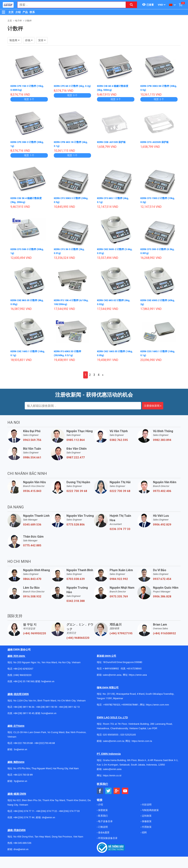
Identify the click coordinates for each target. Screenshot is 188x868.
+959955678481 (130, 702)
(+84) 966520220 (22, 673)
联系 (32, 12)
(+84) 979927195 (121, 631)
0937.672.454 (162, 577)
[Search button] (131, 5)
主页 (11, 12)
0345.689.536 (32, 522)
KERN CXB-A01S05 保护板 (113, 142)
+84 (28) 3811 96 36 (24, 705)
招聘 (144, 830)
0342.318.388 (76, 599)
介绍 (18, 12)
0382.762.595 (119, 438)
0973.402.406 (162, 489)
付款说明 (146, 802)
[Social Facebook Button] (100, 789)
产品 (25, 12)
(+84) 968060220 (78, 636)
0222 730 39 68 (77, 489)
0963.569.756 (32, 438)
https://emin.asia (138, 673)
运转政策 (146, 813)
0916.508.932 (32, 594)
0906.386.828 (162, 594)
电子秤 (18, 21)
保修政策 (146, 819)
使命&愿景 (103, 830)
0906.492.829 (162, 522)
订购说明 (103, 825)
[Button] (4, 12)
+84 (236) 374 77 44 (24, 815)
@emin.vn (22, 779)
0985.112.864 (76, 438)
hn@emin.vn (48, 679)
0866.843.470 (32, 577)
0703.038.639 (76, 577)
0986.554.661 (32, 455)
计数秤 (28, 21)
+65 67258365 (134, 666)
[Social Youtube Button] (125, 789)
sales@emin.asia (112, 673)
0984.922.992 (119, 577)
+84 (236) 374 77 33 (69, 809)
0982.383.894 (162, 438)
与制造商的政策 (150, 808)
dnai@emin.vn (21, 847)
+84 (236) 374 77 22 (47, 809)
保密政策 (103, 808)
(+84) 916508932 (164, 631)
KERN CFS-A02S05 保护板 (156, 142)
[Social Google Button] (117, 789)
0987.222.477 (76, 455)
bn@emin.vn (21, 747)
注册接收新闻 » (153, 403)
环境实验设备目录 (107, 836)
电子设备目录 (105, 819)
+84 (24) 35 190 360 (24, 679)
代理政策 (146, 825)
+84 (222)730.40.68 (45, 741)
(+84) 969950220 (35, 631)
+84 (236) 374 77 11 (24, 809)
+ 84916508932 (111, 666)
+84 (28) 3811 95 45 (24, 711)
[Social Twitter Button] (108, 789)
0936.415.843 (32, 489)
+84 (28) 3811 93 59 (47, 705)
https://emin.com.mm (157, 702)
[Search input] (70, 5)
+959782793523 (112, 702)
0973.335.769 (119, 594)
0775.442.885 (32, 543)
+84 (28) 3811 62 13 (69, 705)
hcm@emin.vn (49, 711)
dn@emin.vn (48, 815)
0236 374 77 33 (120, 527)
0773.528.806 (76, 522)
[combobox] (70, 5)
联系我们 (103, 813)
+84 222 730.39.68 (23, 741)
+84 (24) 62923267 (23, 666)
